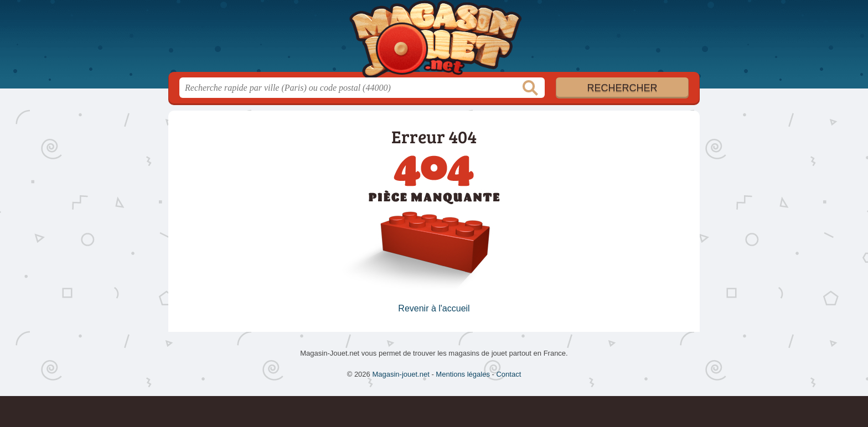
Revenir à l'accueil (434, 308)
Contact (508, 374)
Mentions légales (463, 374)
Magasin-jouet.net (434, 39)
